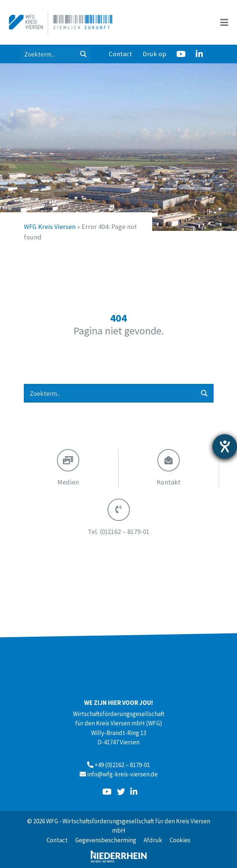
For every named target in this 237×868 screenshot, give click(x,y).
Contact (120, 54)
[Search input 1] (48, 54)
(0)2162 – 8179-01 (119, 532)
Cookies (180, 840)
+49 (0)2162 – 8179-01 (122, 765)
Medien (68, 482)
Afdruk (153, 840)
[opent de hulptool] (225, 446)
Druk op (154, 54)
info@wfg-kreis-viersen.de (122, 774)
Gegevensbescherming (106, 840)
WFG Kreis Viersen (50, 227)
